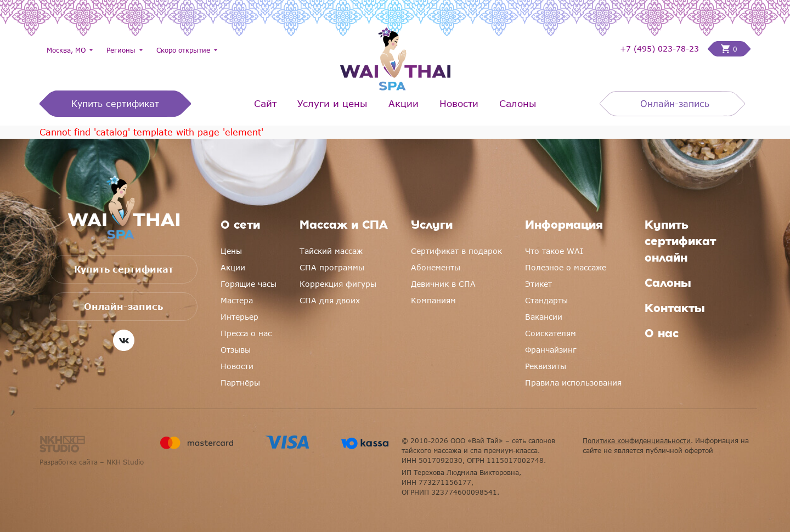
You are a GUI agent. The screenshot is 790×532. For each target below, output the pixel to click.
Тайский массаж (331, 251)
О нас (662, 335)
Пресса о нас (246, 333)
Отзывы (236, 350)
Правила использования (573, 383)
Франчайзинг (551, 350)
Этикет (538, 284)
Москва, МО (67, 50)
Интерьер (239, 317)
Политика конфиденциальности (637, 440)
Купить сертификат (115, 104)
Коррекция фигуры (338, 284)
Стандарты (546, 300)
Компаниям (433, 300)
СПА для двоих (330, 300)
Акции (404, 103)
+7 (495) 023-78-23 (659, 49)
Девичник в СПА (443, 284)
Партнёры (240, 383)
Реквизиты (546, 366)
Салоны (518, 103)
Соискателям (551, 333)
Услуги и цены (332, 103)
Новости (459, 103)
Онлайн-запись (675, 104)
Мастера (237, 300)
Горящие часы (249, 284)
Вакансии (544, 317)
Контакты (675, 309)
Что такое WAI (554, 251)
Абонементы (436, 267)
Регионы (122, 50)
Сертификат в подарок (456, 251)
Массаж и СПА (344, 226)
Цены (231, 251)
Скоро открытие (184, 50)
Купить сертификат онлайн (680, 242)
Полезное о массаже (566, 267)
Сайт (265, 103)
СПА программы (332, 267)
